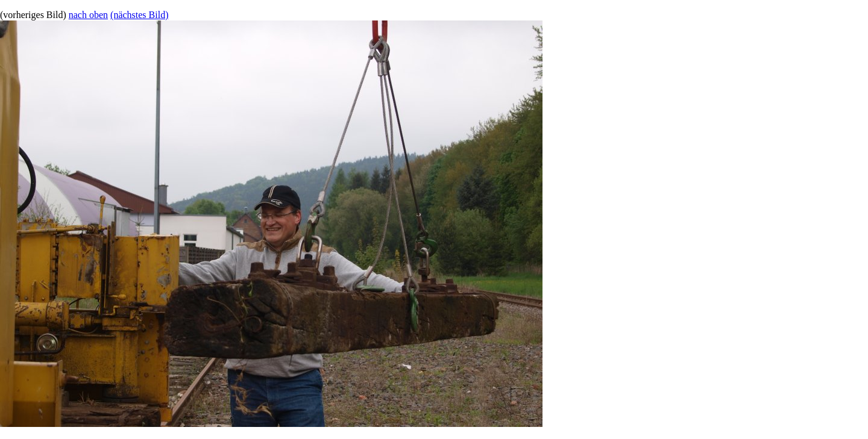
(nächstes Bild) (139, 15)
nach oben (88, 15)
